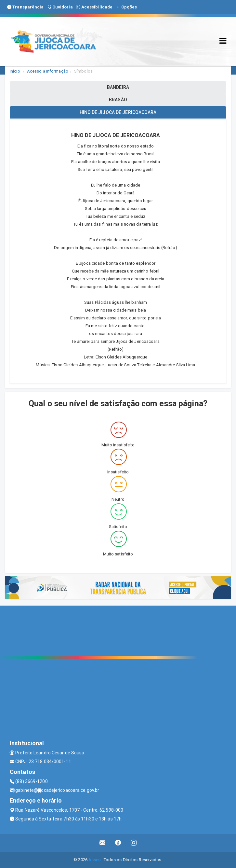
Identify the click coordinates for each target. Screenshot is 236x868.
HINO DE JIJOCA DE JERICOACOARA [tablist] (118, 112)
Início (15, 71)
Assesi (95, 860)
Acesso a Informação (48, 71)
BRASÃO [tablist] (118, 100)
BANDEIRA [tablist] (118, 87)
